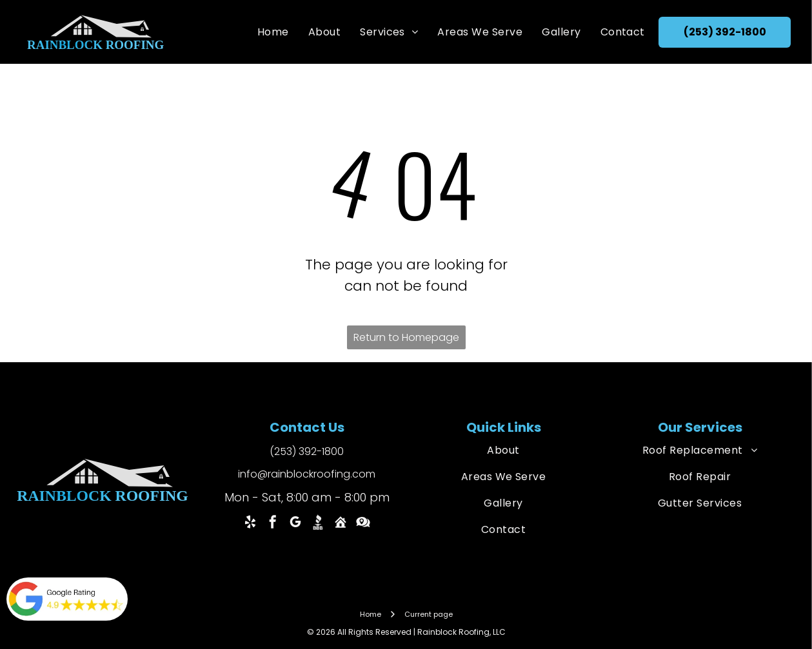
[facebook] (273, 524)
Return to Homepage (406, 337)
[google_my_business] (295, 524)
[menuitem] (273, 32)
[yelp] (250, 524)
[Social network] (318, 524)
